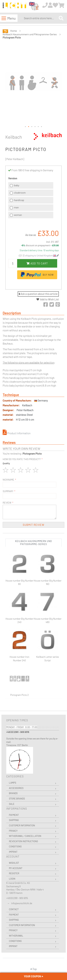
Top (34, 969)
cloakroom (20, 193)
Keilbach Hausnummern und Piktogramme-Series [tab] (34, 543)
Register (14, 873)
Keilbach (14, 137)
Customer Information (22, 825)
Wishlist (14, 863)
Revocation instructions (23, 841)
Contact (14, 909)
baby (17, 185)
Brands (13, 793)
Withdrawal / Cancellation (25, 836)
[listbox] (31, 201)
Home (14, 31)
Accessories (16, 788)
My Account (16, 868)
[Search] (61, 18)
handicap (19, 200)
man (16, 207)
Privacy (13, 831)
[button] (13, 81)
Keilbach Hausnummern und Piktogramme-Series (30, 34)
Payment (14, 815)
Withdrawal (16, 936)
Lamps (13, 783)
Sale (12, 804)
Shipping (14, 820)
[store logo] (14, 6)
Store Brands (17, 799)
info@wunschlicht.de (22, 903)
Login (12, 879)
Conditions (15, 846)
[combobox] (40, 18)
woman (18, 215)
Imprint (13, 852)
